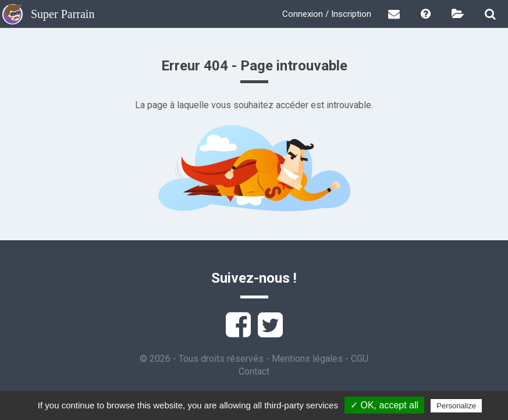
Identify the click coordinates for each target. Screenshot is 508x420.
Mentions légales (307, 359)
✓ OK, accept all (384, 405)
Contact (254, 371)
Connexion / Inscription (327, 14)
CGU (360, 359)
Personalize (456, 406)
